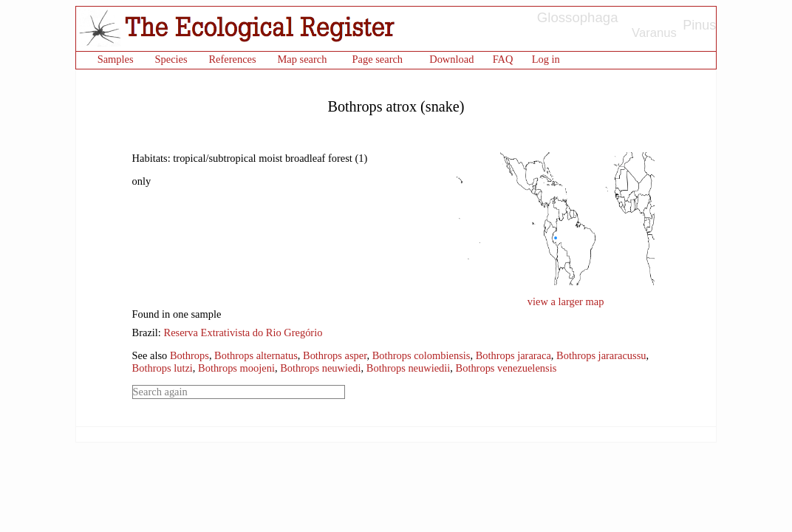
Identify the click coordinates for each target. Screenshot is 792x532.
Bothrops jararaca (513, 355)
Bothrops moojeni (236, 368)
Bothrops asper (335, 355)
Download (451, 59)
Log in (546, 59)
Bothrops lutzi (163, 368)
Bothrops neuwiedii (408, 368)
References (232, 59)
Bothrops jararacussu (601, 355)
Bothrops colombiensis (421, 355)
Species (171, 59)
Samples (116, 59)
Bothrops (190, 355)
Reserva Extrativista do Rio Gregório (243, 332)
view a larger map (566, 301)
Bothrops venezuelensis (506, 368)
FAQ (503, 59)
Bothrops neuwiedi (320, 368)
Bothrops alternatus (256, 355)
